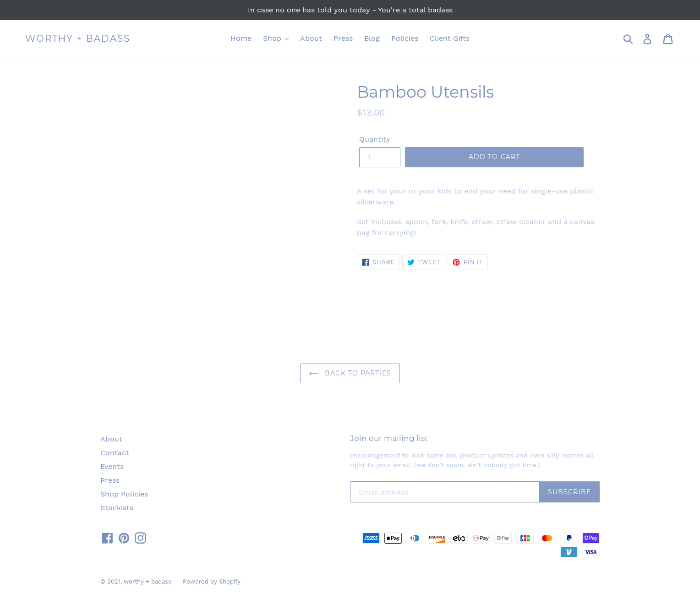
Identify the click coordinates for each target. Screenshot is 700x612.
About (111, 439)
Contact (115, 453)
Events (112, 466)
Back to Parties (350, 373)
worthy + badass (78, 39)
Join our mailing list (389, 438)
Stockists (117, 508)
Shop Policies (124, 494)
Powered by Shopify (212, 582)
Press (110, 480)
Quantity (375, 139)
